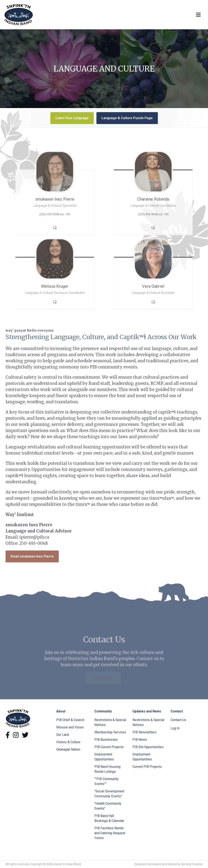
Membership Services (110, 732)
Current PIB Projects (147, 767)
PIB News (140, 740)
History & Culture (68, 742)
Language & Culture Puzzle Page (127, 118)
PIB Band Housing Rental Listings (107, 769)
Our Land (63, 735)
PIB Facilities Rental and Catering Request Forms (110, 833)
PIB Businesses (106, 740)
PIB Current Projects (109, 747)
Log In (175, 728)
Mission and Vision (70, 727)
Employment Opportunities (104, 757)
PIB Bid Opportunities (148, 747)
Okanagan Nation (68, 749)
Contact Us (178, 720)
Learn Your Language (72, 118)
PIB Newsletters (144, 732)
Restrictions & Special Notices (110, 722)
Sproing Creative (192, 864)
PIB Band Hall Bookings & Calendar (109, 818)
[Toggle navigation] (198, 15)
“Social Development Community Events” (109, 794)
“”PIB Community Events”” (106, 781)
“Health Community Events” (108, 806)
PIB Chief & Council (70, 720)
